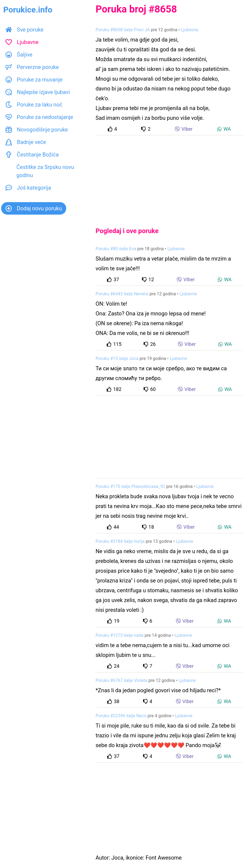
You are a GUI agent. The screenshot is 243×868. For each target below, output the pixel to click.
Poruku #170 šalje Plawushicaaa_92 (130, 486)
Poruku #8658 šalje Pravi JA (123, 30)
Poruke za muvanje (34, 80)
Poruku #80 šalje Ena (116, 249)
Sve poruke (24, 30)
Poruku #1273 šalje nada (119, 635)
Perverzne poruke (32, 67)
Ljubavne (22, 42)
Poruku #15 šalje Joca (117, 358)
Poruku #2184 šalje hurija (120, 541)
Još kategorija (28, 188)
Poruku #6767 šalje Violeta (121, 680)
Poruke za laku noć (34, 105)
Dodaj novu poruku (34, 208)
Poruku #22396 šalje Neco (121, 716)
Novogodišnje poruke (37, 130)
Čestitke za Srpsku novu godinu (40, 171)
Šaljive (19, 55)
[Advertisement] (169, 177)
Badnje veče (26, 142)
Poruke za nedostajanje (39, 117)
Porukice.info (28, 10)
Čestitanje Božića (32, 155)
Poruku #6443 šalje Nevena (122, 294)
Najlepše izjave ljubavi (38, 92)
